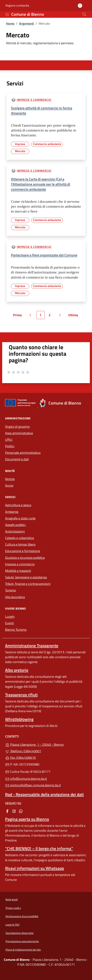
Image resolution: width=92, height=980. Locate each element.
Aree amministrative (19, 433)
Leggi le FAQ (12, 925)
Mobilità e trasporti (18, 571)
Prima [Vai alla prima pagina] (19, 316)
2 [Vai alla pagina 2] (51, 316)
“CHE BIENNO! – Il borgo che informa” (39, 848)
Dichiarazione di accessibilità (22, 916)
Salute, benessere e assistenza (26, 577)
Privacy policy (13, 908)
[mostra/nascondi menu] (7, 15)
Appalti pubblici (15, 525)
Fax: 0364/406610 (20, 758)
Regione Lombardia (17, 6)
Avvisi (9, 485)
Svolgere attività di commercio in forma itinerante (42, 111)
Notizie (10, 479)
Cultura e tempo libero (20, 544)
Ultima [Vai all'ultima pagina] (74, 316)
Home (10, 23)
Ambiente (12, 512)
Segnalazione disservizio (19, 933)
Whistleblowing (19, 719)
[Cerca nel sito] (84, 14)
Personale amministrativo (23, 453)
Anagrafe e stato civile (20, 518)
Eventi (9, 623)
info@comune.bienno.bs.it (26, 779)
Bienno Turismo (16, 630)
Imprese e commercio (34, 100)
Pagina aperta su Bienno (27, 819)
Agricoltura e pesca (18, 505)
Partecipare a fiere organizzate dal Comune (44, 255)
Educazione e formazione (23, 551)
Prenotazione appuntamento (22, 941)
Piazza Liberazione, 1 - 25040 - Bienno (46, 744)
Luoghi (10, 617)
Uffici (9, 440)
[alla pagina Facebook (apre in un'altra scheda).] (7, 811)
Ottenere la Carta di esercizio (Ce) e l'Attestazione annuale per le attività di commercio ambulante (41, 184)
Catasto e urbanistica (19, 538)
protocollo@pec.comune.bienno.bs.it (33, 785)
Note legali (12, 899)
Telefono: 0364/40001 (23, 751)
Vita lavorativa (15, 597)
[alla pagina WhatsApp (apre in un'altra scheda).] (21, 811)
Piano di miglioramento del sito (23, 950)
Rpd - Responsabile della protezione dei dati (44, 794)
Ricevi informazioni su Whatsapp (35, 868)
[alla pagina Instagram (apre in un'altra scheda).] (14, 811)
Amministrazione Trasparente (32, 646)
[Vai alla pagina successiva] (60, 315)
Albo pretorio (17, 670)
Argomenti (27, 23)
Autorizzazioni (15, 531)
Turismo (11, 590)
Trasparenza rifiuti (21, 695)
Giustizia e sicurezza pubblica (25, 558)
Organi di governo (17, 427)
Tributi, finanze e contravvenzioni (28, 584)
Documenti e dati (17, 459)
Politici (10, 446)
